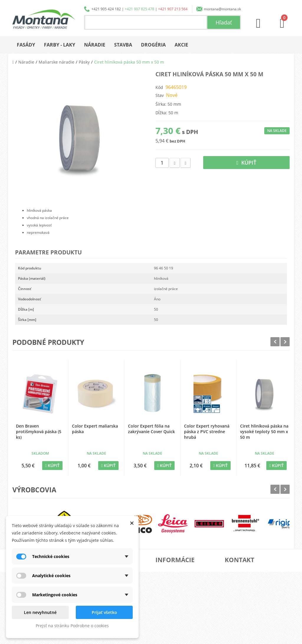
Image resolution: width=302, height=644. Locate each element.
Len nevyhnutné (40, 612)
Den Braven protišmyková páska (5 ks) (39, 432)
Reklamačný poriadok (180, 608)
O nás (168, 571)
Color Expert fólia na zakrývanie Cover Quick (151, 429)
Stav (160, 95)
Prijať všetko (104, 612)
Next (285, 342)
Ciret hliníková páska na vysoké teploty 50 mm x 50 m (264, 432)
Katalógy (170, 580)
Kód (159, 87)
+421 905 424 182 (106, 9)
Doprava (170, 589)
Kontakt (169, 618)
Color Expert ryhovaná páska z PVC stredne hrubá (207, 432)
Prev (275, 342)
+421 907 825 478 (139, 9)
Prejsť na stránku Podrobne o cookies (72, 626)
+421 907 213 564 (173, 9)
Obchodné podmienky (181, 599)
